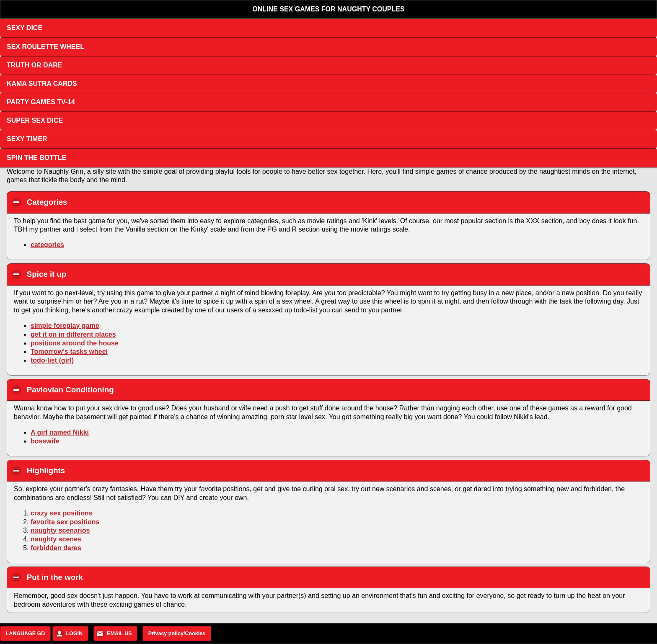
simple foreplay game (65, 326)
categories (47, 245)
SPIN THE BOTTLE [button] (36, 158)
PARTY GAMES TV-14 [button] (41, 102)
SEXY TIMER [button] (27, 139)
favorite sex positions (65, 522)
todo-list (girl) (52, 360)
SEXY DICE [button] (25, 28)
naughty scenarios (60, 530)
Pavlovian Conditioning (118, 389)
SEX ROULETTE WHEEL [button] (45, 47)
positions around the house (75, 343)
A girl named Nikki (60, 432)
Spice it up (94, 274)
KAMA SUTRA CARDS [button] (42, 84)
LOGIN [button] (74, 634)
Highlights (94, 470)
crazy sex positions (62, 513)
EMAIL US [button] (119, 634)
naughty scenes (56, 539)
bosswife (45, 441)
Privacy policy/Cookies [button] (177, 634)
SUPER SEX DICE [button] (35, 120)
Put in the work (103, 577)
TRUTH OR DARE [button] (34, 65)
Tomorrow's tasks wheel (69, 352)
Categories (95, 202)
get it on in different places (73, 334)
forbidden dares (56, 548)
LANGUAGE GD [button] (26, 634)
